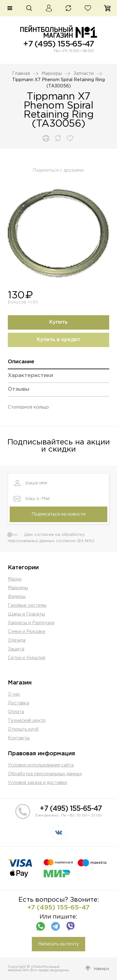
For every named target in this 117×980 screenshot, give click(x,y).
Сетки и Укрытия (27, 658)
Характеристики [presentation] (30, 376)
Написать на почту (58, 944)
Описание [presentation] (21, 362)
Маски (15, 579)
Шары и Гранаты (26, 614)
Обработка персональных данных (45, 774)
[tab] (58, 364)
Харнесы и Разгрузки (31, 623)
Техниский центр (27, 721)
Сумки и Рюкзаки (27, 632)
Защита (16, 649)
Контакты (19, 738)
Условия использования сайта (41, 765)
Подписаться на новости (58, 514)
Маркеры (52, 74)
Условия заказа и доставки (37, 783)
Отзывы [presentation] (19, 389)
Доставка (18, 703)
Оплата (16, 712)
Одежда (17, 640)
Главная (21, 74)
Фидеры (17, 597)
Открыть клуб (23, 729)
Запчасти (83, 74)
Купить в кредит (58, 340)
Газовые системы (27, 605)
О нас (14, 694)
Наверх (102, 969)
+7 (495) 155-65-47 (58, 44)
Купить (58, 322)
